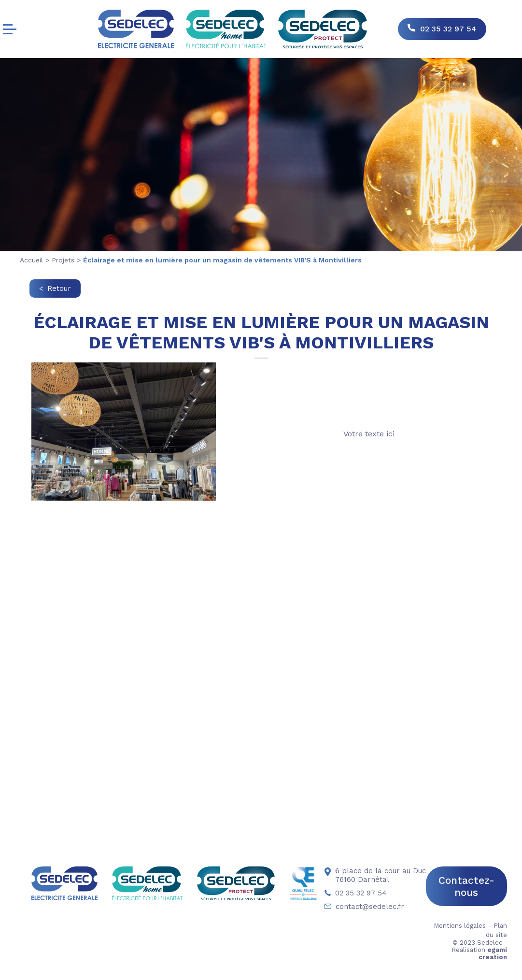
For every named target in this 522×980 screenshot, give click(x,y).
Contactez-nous (466, 886)
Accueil (31, 260)
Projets (63, 260)
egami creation (493, 953)
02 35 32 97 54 (448, 29)
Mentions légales (460, 926)
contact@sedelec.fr (364, 907)
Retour (59, 288)
